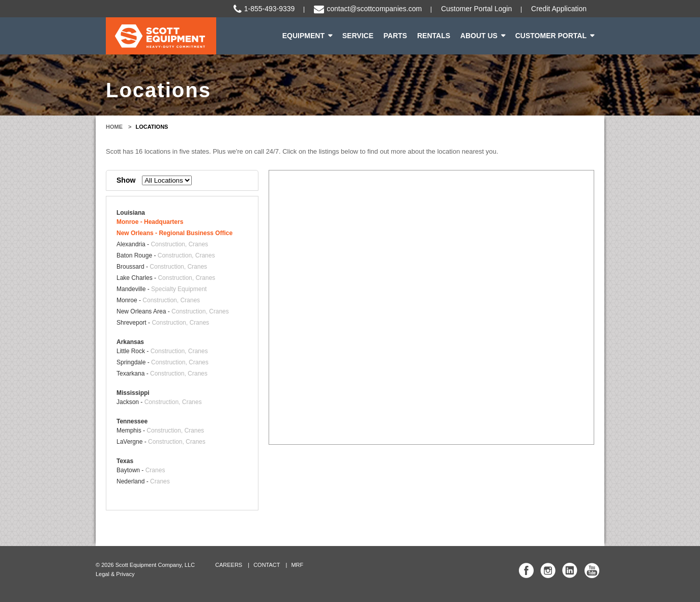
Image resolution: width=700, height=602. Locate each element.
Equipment (303, 36)
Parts (395, 36)
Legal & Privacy (115, 574)
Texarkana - (162, 374)
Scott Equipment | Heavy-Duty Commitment (161, 36)
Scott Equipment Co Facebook (527, 570)
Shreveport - (163, 323)
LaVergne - (161, 442)
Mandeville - (162, 289)
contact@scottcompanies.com (374, 9)
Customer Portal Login (476, 9)
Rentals (434, 36)
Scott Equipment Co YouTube (592, 570)
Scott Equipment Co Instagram (548, 570)
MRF (297, 565)
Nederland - (143, 481)
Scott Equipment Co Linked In (570, 570)
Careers (229, 565)
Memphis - (160, 431)
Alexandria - (162, 244)
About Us (479, 36)
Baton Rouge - (166, 255)
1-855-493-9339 (270, 9)
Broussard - (162, 267)
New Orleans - (174, 233)
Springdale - (163, 362)
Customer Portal (551, 36)
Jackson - (159, 402)
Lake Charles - (166, 278)
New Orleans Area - (173, 311)
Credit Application (559, 9)
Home (114, 127)
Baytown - (141, 470)
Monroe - (150, 222)
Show (126, 180)
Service (358, 36)
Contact (267, 565)
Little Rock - (162, 351)
